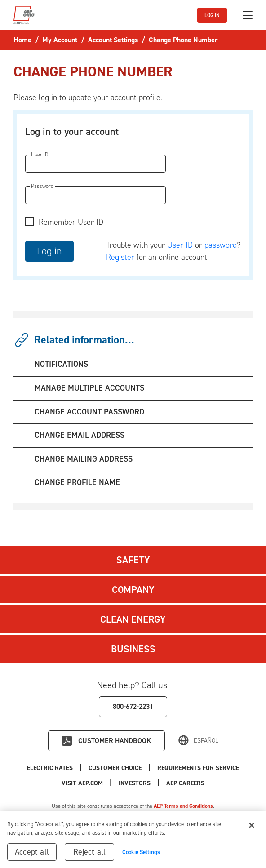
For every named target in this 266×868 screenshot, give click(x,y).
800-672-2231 (133, 706)
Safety (133, 560)
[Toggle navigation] (248, 15)
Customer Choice (115, 768)
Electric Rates (50, 768)
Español (206, 741)
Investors (135, 783)
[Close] (252, 828)
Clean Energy (133, 619)
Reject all (90, 854)
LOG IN (212, 15)
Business (133, 649)
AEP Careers (185, 783)
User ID (180, 245)
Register (120, 257)
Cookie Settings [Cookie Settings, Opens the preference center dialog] (141, 854)
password (221, 245)
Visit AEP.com (82, 783)
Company (133, 590)
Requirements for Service (198, 768)
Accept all (32, 854)
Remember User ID (71, 222)
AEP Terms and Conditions (183, 806)
